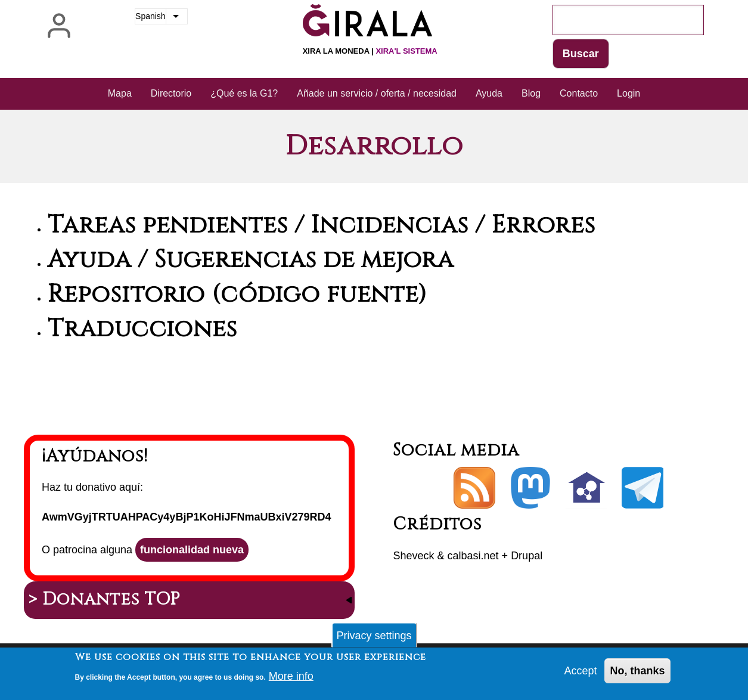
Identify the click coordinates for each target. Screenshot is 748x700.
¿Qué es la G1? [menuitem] (244, 93)
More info (291, 680)
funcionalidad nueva (192, 550)
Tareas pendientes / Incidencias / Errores (322, 225)
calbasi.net (473, 556)
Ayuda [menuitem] (489, 93)
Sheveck (413, 556)
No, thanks (637, 674)
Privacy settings (374, 639)
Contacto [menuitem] (579, 93)
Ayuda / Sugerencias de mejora (251, 260)
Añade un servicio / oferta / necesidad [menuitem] (377, 93)
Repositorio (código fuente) (238, 295)
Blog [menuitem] (531, 93)
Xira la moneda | (370, 51)
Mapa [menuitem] (120, 93)
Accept (580, 674)
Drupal (527, 556)
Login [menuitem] (628, 93)
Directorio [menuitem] (171, 93)
